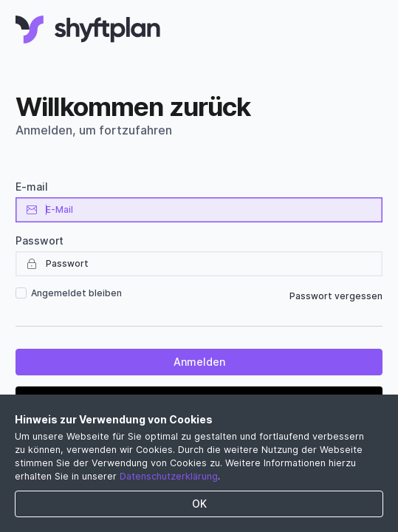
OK (199, 504)
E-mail (32, 187)
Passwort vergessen (336, 296)
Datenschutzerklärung (169, 476)
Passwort (40, 241)
